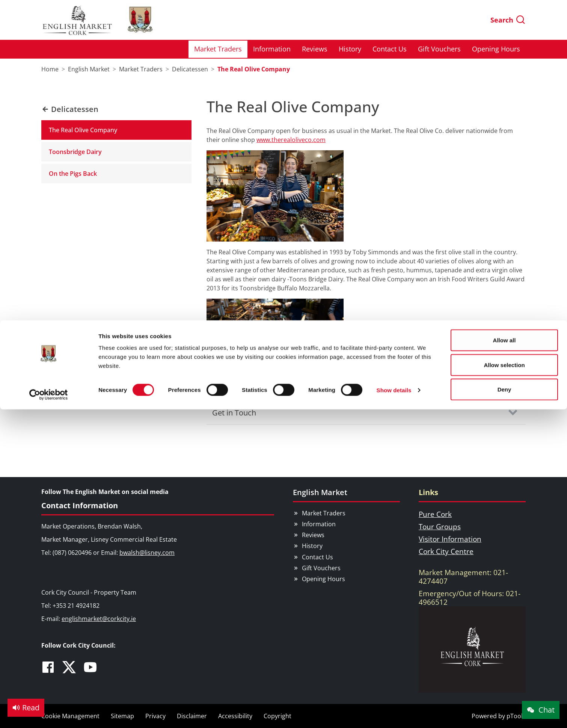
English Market (320, 492)
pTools (516, 716)
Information (319, 524)
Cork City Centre (446, 551)
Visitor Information (450, 539)
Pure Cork (435, 514)
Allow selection (504, 45)
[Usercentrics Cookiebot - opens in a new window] (49, 74)
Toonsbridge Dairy (75, 152)
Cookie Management (70, 716)
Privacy (155, 716)
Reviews (313, 535)
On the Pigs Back (73, 174)
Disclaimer (192, 716)
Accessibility (235, 716)
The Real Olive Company (83, 130)
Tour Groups (440, 526)
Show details (394, 70)
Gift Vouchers (321, 568)
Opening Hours (323, 579)
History (312, 546)
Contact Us (317, 557)
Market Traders (324, 513)
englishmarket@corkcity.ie (99, 619)
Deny (504, 69)
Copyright (277, 716)
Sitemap (122, 716)
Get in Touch (234, 413)
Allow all (504, 20)
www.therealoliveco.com (291, 140)
